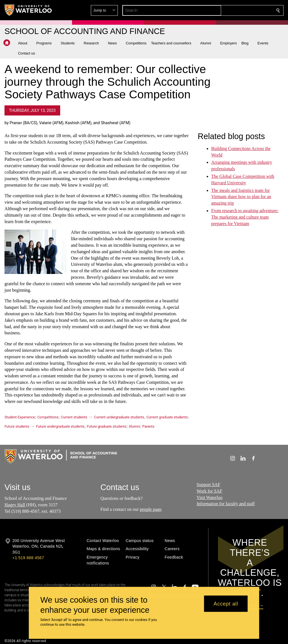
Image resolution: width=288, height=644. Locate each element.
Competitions (48, 417)
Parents (148, 426)
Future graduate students (107, 426)
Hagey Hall (15, 505)
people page (151, 509)
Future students (17, 426)
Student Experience (20, 417)
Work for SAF (209, 491)
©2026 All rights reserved (25, 641)
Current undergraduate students (119, 417)
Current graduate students (167, 417)
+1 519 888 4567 (28, 558)
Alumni (134, 426)
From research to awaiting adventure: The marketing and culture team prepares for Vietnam (245, 217)
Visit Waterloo (210, 497)
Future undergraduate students (60, 426)
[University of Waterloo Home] (28, 10)
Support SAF (208, 485)
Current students (74, 417)
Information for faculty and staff (226, 504)
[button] (237, 10)
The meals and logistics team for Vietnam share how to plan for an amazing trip (241, 197)
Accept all (226, 604)
